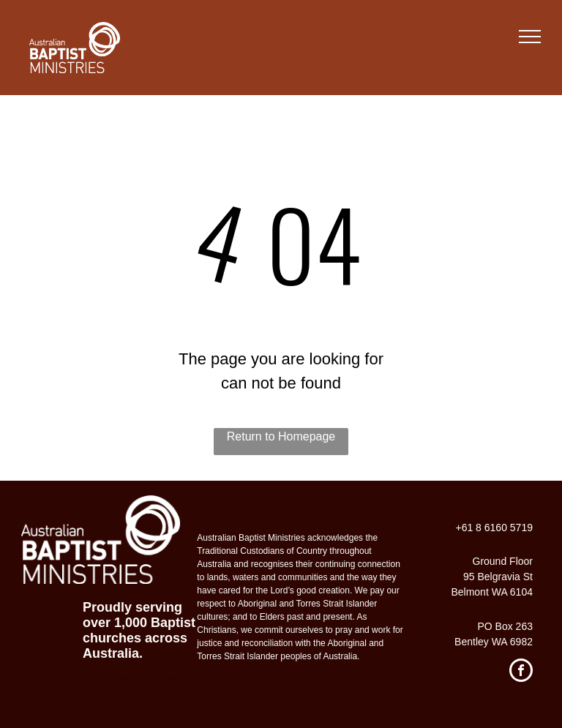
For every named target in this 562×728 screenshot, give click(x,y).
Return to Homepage (281, 436)
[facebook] (521, 672)
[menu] (530, 37)
